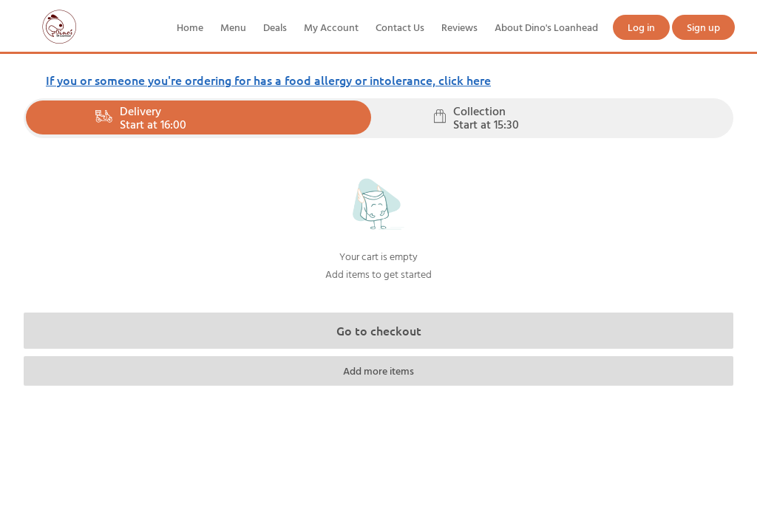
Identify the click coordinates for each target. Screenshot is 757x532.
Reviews (459, 27)
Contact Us (400, 27)
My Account (331, 27)
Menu (233, 27)
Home (190, 27)
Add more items (378, 371)
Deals (275, 27)
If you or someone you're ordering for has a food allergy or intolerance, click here (268, 80)
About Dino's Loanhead (546, 27)
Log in (641, 27)
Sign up (703, 27)
